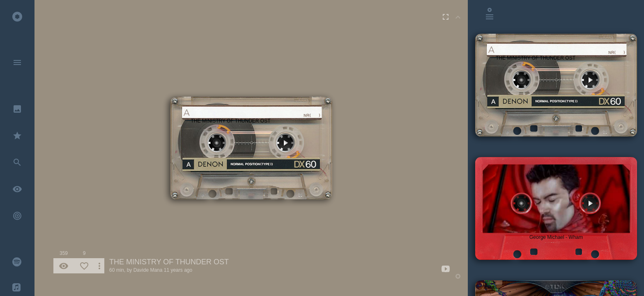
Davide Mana (148, 270)
